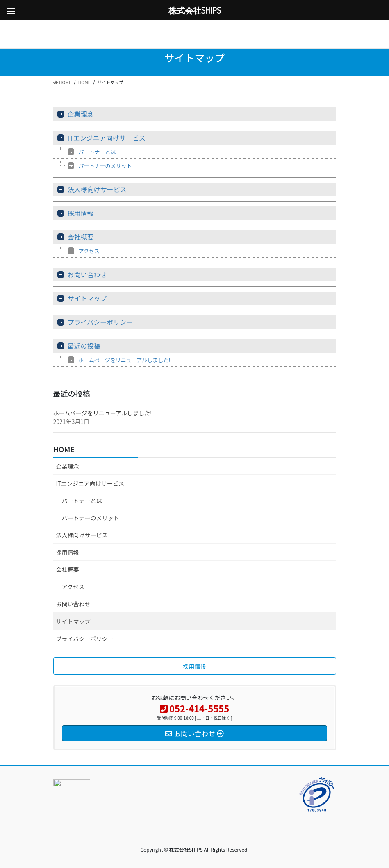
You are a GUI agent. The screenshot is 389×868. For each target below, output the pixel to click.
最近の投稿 (84, 346)
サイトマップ (87, 298)
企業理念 (81, 114)
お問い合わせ (87, 274)
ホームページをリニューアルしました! (125, 360)
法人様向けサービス (97, 189)
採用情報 (81, 213)
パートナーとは (97, 152)
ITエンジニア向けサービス (107, 138)
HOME (64, 449)
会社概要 (81, 237)
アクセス (89, 251)
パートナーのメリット (105, 166)
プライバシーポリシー (100, 322)
